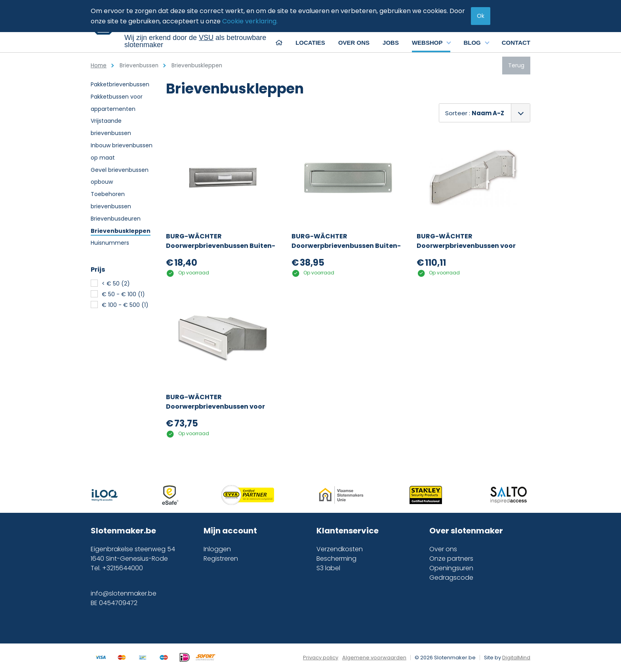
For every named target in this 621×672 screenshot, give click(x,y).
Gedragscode (451, 578)
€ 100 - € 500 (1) (125, 305)
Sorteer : (475, 113)
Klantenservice (348, 531)
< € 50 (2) (116, 284)
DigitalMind (516, 658)
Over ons (443, 549)
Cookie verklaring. (250, 21)
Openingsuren (451, 568)
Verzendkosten (340, 549)
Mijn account (230, 531)
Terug (516, 65)
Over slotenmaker (466, 531)
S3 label (328, 568)
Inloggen (217, 549)
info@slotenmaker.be (124, 593)
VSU (206, 38)
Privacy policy (321, 658)
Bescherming (336, 559)
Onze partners (451, 559)
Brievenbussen (139, 66)
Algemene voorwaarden (374, 658)
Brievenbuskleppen (121, 231)
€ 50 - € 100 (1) (123, 294)
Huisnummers (110, 243)
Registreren (221, 559)
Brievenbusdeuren (116, 219)
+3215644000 (123, 568)
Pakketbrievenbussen (120, 84)
